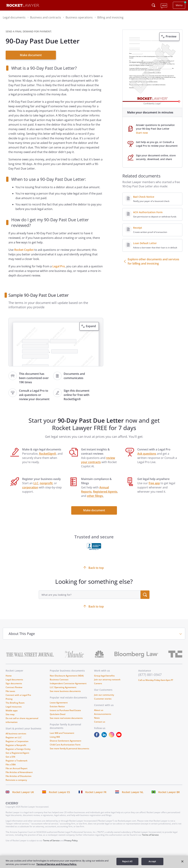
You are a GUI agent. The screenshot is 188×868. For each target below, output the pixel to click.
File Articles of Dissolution (19, 776)
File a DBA (11, 764)
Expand (91, 326)
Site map (10, 714)
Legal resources (14, 707)
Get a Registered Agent (17, 753)
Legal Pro (59, 266)
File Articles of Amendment (19, 772)
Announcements (103, 714)
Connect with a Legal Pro (18, 695)
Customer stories (103, 699)
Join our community (104, 695)
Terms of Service (150, 835)
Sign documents (14, 683)
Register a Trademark (17, 761)
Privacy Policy (71, 840)
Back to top (96, 606)
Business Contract (59, 680)
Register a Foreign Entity (18, 749)
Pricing (9, 699)
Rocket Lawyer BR (169, 792)
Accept (152, 861)
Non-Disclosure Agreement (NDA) (67, 676)
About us (99, 710)
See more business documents (65, 691)
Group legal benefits (104, 676)
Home (9, 676)
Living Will (55, 737)
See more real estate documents (66, 718)
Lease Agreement (59, 703)
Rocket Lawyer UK (23, 792)
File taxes (10, 691)
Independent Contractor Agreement (68, 683)
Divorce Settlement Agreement (66, 741)
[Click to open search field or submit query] (154, 5)
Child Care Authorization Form (65, 745)
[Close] (182, 861)
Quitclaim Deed (58, 714)
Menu (179, 5)
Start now (142, 133)
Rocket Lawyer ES (59, 792)
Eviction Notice (57, 706)
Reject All (127, 861)
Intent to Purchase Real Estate (65, 710)
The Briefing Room (15, 703)
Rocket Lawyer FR (96, 792)
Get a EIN (10, 757)
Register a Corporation (17, 741)
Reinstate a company (16, 780)
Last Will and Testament (62, 733)
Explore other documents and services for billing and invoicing (153, 261)
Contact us (100, 722)
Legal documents (14, 680)
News (97, 718)
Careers (98, 683)
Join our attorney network (107, 680)
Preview (171, 36)
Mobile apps (12, 710)
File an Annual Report (17, 768)
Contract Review (14, 687)
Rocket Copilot (24, 250)
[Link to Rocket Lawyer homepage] (23, 6)
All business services (16, 734)
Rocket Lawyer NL (133, 792)
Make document (31, 55)
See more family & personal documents (69, 748)
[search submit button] (145, 595)
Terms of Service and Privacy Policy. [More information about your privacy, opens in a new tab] (57, 864)
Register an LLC (14, 737)
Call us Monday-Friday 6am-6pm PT (156, 680)
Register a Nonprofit (16, 745)
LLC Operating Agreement (63, 687)
